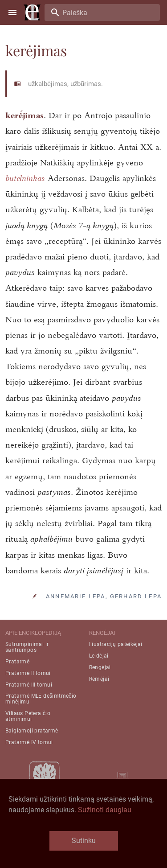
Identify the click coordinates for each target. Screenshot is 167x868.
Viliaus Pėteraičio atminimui (28, 716)
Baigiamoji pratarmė (32, 731)
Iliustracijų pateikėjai (116, 644)
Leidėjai (99, 656)
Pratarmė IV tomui (29, 742)
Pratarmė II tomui (28, 673)
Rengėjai (100, 667)
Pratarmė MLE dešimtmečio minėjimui (41, 699)
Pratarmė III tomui (29, 685)
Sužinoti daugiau (105, 810)
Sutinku (84, 841)
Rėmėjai (99, 679)
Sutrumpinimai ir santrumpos (27, 647)
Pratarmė (17, 662)
